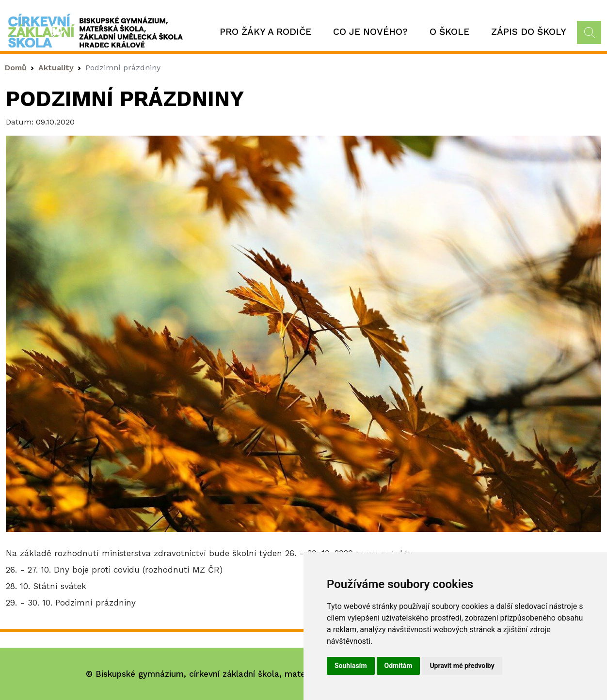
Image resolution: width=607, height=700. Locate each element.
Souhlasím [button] (351, 666)
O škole (449, 32)
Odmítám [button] (399, 666)
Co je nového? (370, 32)
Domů (16, 68)
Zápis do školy (529, 32)
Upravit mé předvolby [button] (462, 666)
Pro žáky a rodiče (265, 32)
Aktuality (56, 68)
